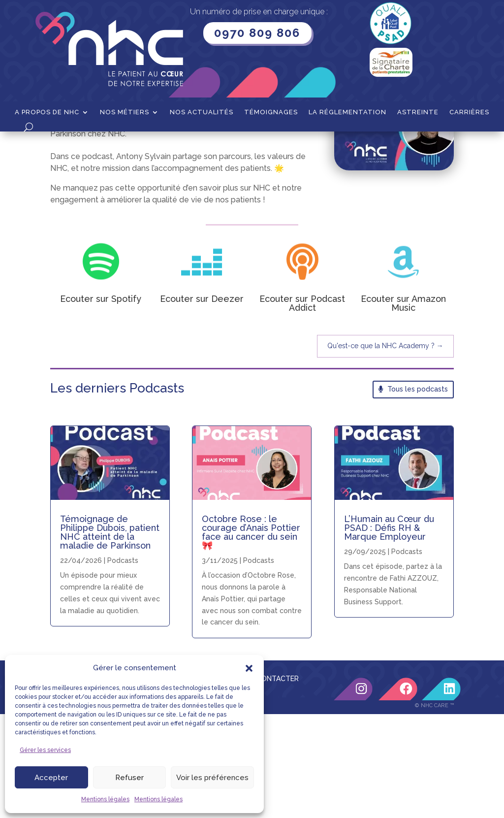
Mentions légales (105, 799)
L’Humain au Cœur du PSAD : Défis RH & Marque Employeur (389, 632)
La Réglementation (347, 112)
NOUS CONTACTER (267, 783)
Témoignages (271, 112)
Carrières (469, 112)
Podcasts (407, 655)
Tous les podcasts (418, 493)
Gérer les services (45, 750)
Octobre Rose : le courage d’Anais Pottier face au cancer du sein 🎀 (251, 636)
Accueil (62, 147)
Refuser (129, 778)
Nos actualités (202, 112)
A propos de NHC (47, 112)
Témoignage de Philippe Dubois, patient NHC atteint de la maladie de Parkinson (110, 636)
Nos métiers (125, 112)
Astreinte (418, 112)
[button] (249, 668)
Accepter (51, 778)
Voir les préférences (212, 778)
